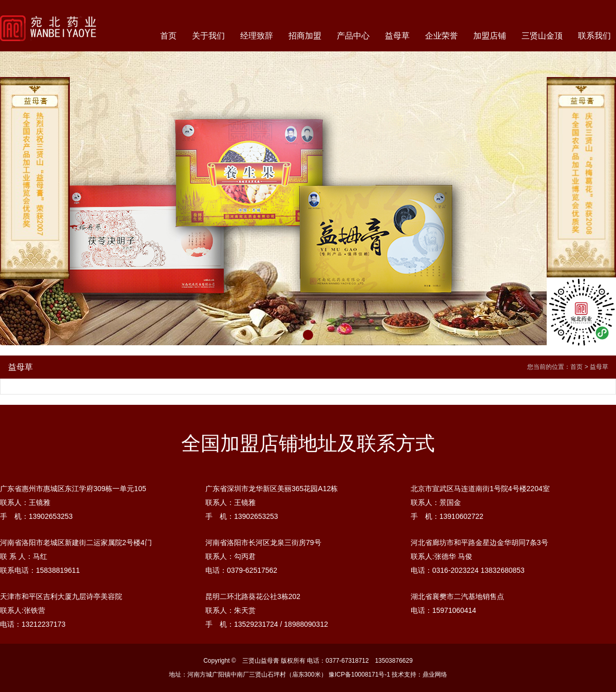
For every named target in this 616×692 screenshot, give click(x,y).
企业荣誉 (441, 36)
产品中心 (353, 36)
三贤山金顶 (542, 36)
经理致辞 (257, 36)
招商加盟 (305, 36)
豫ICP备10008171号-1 (359, 675)
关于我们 (208, 36)
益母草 (397, 36)
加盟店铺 (490, 36)
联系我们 (594, 36)
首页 (168, 36)
